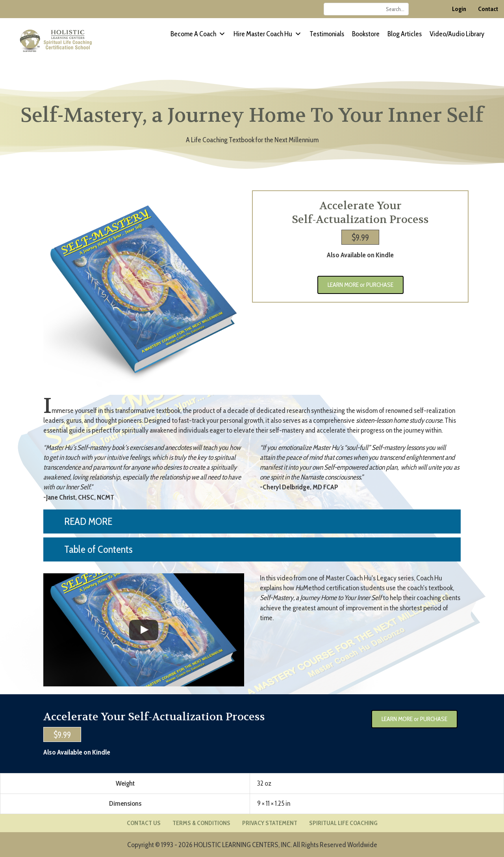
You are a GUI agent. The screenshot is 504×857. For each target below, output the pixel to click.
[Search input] (366, 9)
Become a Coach (198, 34)
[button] (252, 521)
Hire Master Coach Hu (268, 34)
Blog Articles (405, 34)
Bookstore (366, 34)
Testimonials (327, 34)
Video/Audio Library (457, 34)
